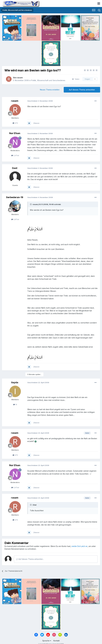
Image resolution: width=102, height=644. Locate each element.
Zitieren (36, 123)
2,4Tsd (15, 155)
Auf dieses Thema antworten (82, 90)
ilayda (15, 382)
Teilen (76, 79)
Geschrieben (40, 101)
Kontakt (57, 641)
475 (15, 123)
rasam (20, 78)
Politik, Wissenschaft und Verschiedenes (48, 80)
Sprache (47, 641)
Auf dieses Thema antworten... (30, 559)
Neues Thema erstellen (50, 90)
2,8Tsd (15, 219)
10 (15, 404)
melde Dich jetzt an (79, 546)
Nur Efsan (15, 133)
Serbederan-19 (15, 197)
